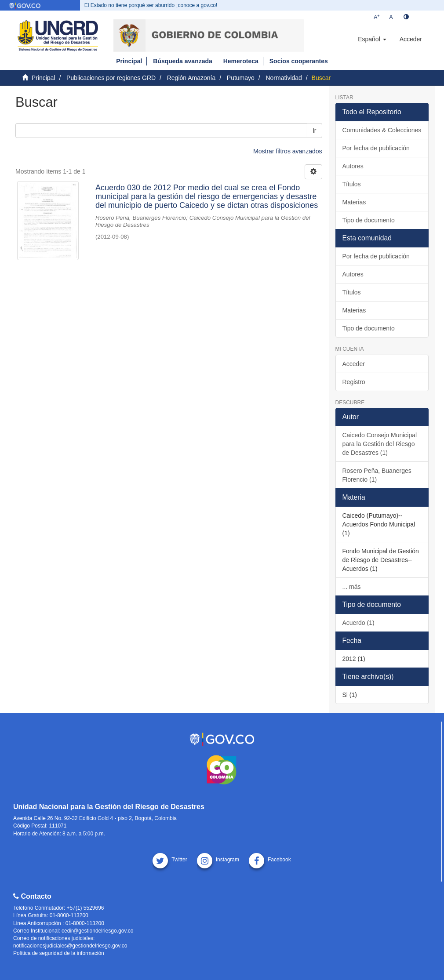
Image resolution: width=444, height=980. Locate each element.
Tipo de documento (369, 220)
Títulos (352, 184)
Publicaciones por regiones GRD (111, 78)
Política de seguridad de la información (59, 953)
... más (352, 587)
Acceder (354, 364)
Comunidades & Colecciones (382, 130)
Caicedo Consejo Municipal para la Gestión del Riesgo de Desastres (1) (380, 444)
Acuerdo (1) (358, 623)
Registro (354, 382)
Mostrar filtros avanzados (288, 151)
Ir (315, 131)
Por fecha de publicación (376, 148)
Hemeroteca (241, 61)
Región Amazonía (191, 78)
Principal (129, 61)
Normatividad (284, 78)
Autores (353, 166)
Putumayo (241, 78)
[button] (372, 39)
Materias (354, 202)
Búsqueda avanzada (183, 61)
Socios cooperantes (299, 61)
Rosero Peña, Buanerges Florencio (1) (377, 475)
